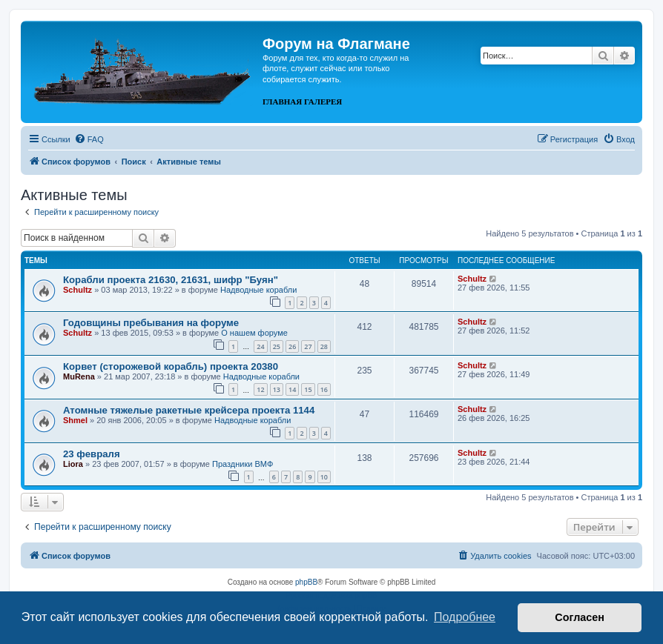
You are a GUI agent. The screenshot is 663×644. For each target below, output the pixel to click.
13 (277, 389)
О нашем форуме (254, 333)
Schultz (77, 290)
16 (324, 389)
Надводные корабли (258, 290)
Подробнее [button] (465, 617)
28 (324, 346)
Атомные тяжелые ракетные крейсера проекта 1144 (189, 410)
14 (292, 389)
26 (292, 346)
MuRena (79, 376)
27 (308, 346)
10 (324, 477)
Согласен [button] (580, 617)
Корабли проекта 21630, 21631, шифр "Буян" (171, 280)
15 (308, 389)
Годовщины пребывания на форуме (151, 323)
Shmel (75, 420)
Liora (73, 464)
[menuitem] (89, 139)
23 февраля (92, 454)
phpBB (306, 582)
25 (277, 346)
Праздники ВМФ (243, 464)
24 (260, 346)
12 (260, 389)
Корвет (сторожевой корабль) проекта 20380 (171, 366)
